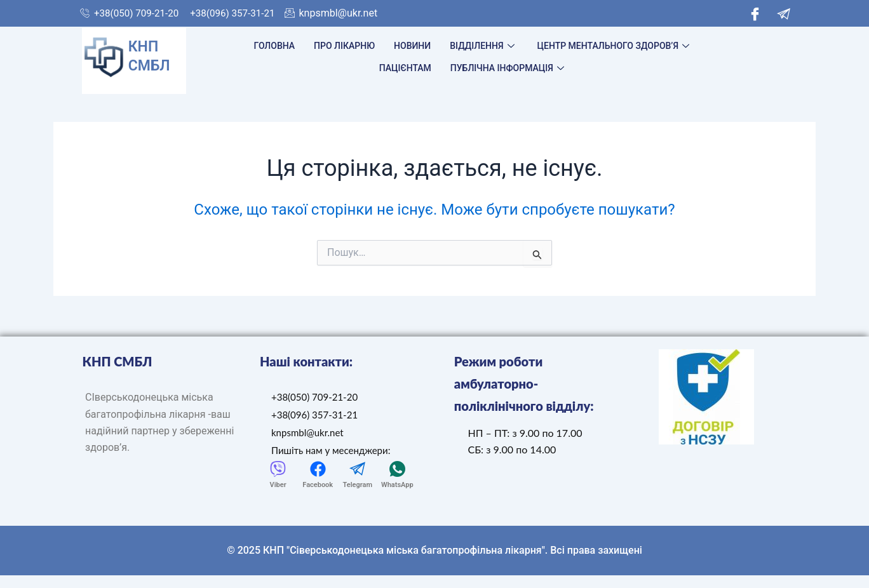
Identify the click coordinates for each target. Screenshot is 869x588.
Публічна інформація (507, 68)
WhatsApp (397, 485)
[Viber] (278, 469)
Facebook (318, 485)
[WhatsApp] (397, 469)
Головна (275, 46)
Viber (278, 485)
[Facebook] (755, 13)
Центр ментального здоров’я (613, 46)
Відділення (482, 46)
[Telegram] (784, 13)
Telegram (358, 485)
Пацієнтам (405, 68)
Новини (412, 46)
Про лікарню (344, 46)
